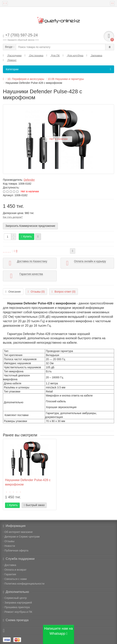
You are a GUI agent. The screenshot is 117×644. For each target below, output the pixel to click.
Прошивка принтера (16, 607)
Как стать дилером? (13, 217)
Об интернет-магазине (18, 532)
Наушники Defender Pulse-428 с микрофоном (28, 482)
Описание (13, 292)
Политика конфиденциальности (24, 584)
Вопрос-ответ (64, 292)
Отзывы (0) (36, 292)
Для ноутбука (73, 55)
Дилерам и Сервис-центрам (21, 537)
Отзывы (9, 541)
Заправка (94, 55)
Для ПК (53, 55)
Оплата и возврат (15, 570)
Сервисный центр (15, 598)
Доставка (9, 565)
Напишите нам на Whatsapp (59, 631)
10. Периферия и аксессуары (26, 79)
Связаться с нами (15, 579)
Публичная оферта (16, 551)
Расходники (12, 55)
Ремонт (10, 60)
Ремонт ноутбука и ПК (18, 612)
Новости (9, 546)
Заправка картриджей (17, 603)
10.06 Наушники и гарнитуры (66, 79)
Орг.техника (34, 55)
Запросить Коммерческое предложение (30, 226)
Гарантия (9, 574)
